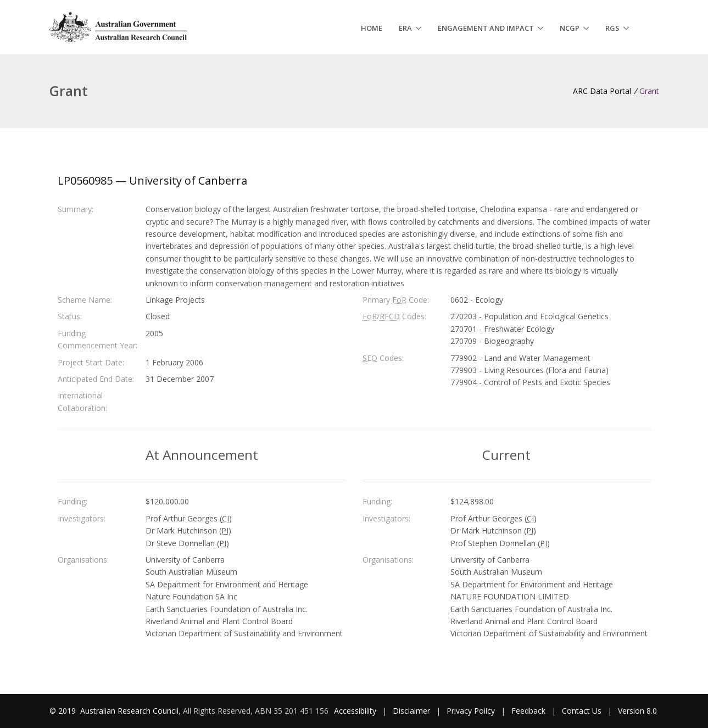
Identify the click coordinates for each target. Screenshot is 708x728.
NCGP (570, 28)
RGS (612, 28)
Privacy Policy (471, 711)
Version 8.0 (637, 711)
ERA (405, 28)
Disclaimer (411, 711)
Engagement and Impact (486, 28)
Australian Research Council (129, 711)
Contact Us (582, 711)
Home (372, 28)
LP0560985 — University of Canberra (152, 180)
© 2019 (64, 711)
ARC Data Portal (602, 91)
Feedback (528, 711)
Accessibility (355, 711)
